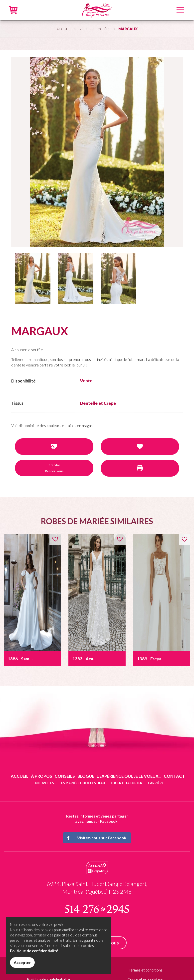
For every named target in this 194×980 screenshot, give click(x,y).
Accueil (64, 29)
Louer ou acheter (127, 783)
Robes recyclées (95, 29)
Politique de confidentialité (34, 951)
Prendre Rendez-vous (54, 468)
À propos (42, 776)
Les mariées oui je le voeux (82, 783)
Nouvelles (45, 783)
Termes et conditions (146, 970)
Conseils (65, 776)
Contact (174, 776)
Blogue (86, 776)
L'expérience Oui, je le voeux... (129, 776)
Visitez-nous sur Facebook (95, 838)
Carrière (156, 783)
